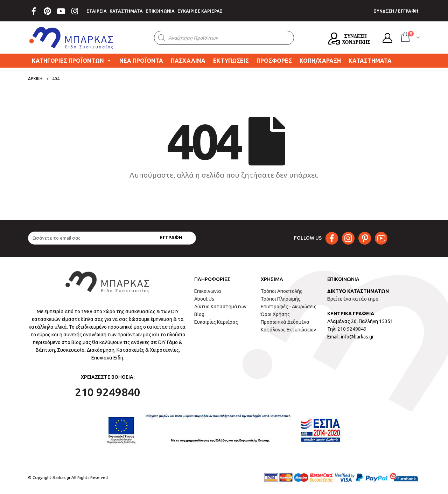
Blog (199, 314)
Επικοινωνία (208, 291)
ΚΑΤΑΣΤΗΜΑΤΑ (126, 11)
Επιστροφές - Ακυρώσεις (289, 307)
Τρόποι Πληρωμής (281, 299)
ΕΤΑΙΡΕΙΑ (97, 11)
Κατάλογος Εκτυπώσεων (288, 330)
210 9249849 (352, 329)
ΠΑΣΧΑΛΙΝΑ (188, 61)
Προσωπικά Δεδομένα (285, 322)
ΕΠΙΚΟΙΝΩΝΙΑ (160, 11)
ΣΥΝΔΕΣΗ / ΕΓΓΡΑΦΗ (396, 11)
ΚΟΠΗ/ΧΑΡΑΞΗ (320, 61)
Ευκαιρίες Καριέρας (216, 322)
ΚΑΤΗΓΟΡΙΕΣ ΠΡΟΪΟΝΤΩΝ (72, 61)
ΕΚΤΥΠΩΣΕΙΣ (231, 61)
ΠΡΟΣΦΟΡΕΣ (274, 61)
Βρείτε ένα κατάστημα (353, 299)
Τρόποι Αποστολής (282, 291)
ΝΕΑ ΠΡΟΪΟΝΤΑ (141, 61)
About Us (204, 299)
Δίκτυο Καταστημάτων (220, 307)
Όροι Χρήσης (275, 314)
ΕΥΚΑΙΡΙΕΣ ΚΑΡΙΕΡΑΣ (200, 11)
